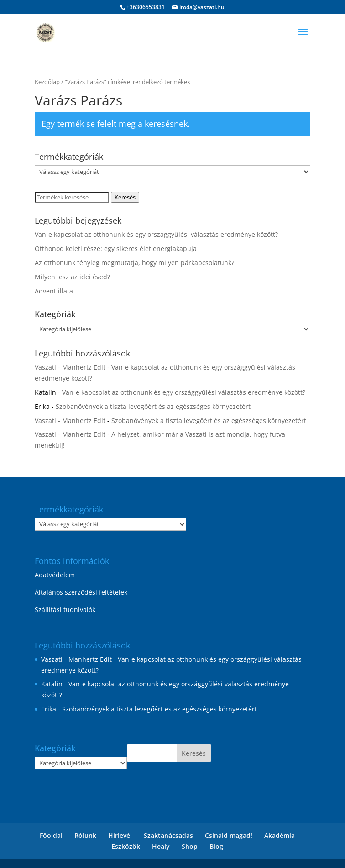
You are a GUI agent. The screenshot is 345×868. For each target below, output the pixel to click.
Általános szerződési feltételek (81, 592)
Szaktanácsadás (168, 835)
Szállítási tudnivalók (65, 609)
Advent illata (54, 291)
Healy (161, 846)
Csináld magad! (229, 835)
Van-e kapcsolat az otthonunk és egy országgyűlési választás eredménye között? (156, 234)
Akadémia (280, 835)
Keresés (125, 197)
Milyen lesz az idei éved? (72, 277)
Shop (190, 846)
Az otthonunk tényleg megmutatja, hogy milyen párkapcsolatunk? (134, 263)
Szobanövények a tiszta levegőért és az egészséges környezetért (153, 406)
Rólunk (85, 835)
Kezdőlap (47, 82)
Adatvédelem (55, 575)
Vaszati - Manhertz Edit (70, 367)
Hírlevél (120, 835)
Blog (216, 846)
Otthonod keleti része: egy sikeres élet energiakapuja (116, 248)
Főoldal (51, 835)
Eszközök (126, 846)
